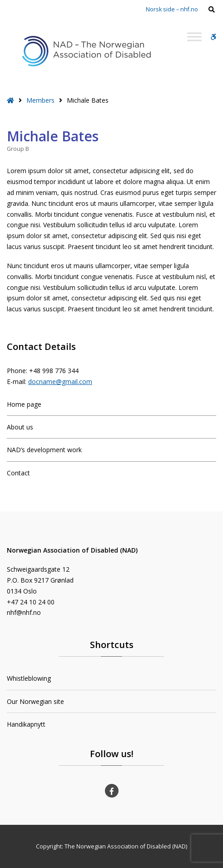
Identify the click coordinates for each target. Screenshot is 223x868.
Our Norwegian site (35, 701)
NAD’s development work (44, 450)
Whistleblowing (29, 678)
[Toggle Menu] (194, 37)
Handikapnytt (26, 724)
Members (40, 100)
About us (20, 427)
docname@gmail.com (60, 382)
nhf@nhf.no (24, 612)
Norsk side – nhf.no (172, 9)
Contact (18, 473)
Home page (24, 404)
